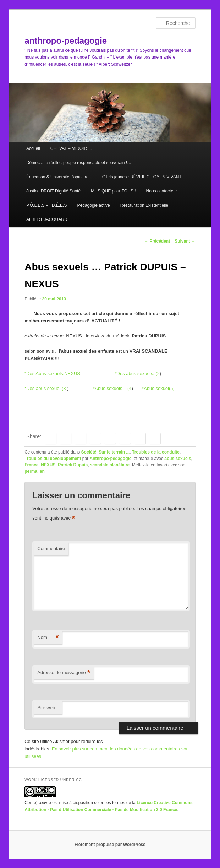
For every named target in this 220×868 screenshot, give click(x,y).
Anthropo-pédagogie (111, 459)
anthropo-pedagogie (66, 41)
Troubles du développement (53, 459)
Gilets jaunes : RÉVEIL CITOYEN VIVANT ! (143, 177)
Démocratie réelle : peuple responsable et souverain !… (79, 163)
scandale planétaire (110, 465)
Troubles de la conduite (156, 452)
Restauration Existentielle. (145, 205)
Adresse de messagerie (64, 673)
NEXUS (48, 465)
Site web (46, 708)
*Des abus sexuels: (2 (137, 373)
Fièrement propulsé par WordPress (110, 845)
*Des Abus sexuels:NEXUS (52, 373)
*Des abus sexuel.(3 (45, 388)
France (31, 465)
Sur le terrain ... (114, 452)
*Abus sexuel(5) (158, 388)
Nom (48, 638)
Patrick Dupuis (73, 465)
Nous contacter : (162, 191)
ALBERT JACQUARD (47, 219)
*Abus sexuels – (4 (112, 388)
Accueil (33, 148)
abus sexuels (178, 459)
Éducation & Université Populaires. (59, 177)
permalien (35, 471)
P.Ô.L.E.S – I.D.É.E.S (47, 205)
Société (89, 452)
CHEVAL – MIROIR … (71, 148)
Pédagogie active (94, 205)
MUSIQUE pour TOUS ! (113, 191)
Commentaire (51, 549)
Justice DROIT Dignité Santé (53, 191)
